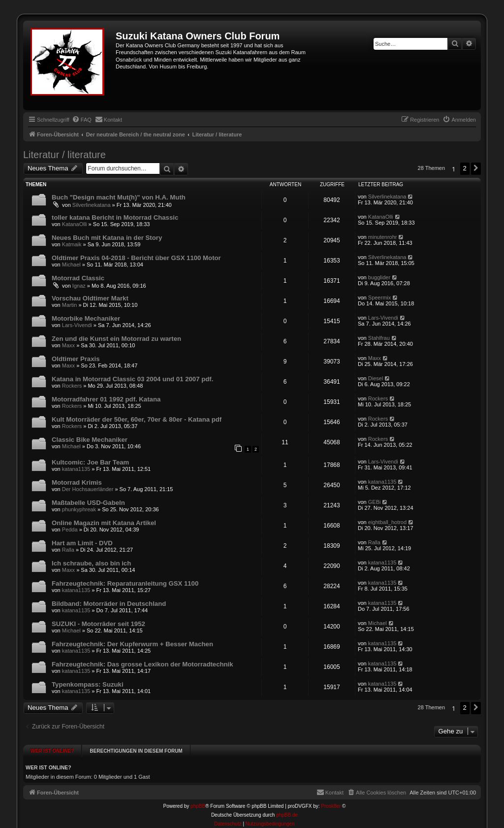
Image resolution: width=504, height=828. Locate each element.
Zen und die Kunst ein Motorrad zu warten (116, 339)
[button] (476, 168)
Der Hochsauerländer (88, 489)
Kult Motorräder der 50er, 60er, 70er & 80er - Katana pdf (137, 419)
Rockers (72, 386)
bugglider (379, 277)
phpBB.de (287, 811)
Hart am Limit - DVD (82, 543)
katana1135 (76, 469)
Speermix (379, 298)
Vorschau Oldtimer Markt (90, 298)
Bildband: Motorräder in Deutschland (109, 604)
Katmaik (72, 244)
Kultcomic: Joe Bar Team (90, 462)
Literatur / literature (64, 155)
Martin (70, 305)
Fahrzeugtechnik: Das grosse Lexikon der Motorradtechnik (142, 664)
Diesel (376, 378)
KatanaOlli (75, 224)
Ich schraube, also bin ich (91, 563)
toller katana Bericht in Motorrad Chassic (115, 217)
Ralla (68, 550)
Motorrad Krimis (77, 482)
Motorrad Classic (78, 278)
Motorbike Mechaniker (86, 318)
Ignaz (79, 286)
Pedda (70, 530)
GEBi (375, 502)
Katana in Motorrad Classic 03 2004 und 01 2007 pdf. (132, 379)
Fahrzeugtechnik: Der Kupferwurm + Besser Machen (132, 644)
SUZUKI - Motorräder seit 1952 (98, 624)
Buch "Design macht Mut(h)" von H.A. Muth (119, 197)
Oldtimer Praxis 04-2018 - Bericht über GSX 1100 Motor (136, 258)
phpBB (198, 803)
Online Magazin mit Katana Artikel (104, 523)
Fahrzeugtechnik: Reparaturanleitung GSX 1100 (125, 583)
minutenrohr (383, 237)
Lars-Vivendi (77, 325)
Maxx (68, 345)
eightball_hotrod (387, 522)
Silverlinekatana (92, 205)
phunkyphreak (79, 509)
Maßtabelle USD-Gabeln (88, 503)
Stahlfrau (379, 338)
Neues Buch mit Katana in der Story (107, 238)
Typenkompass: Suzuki (88, 684)
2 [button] (465, 168)
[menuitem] (82, 120)
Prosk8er (331, 803)
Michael (71, 265)
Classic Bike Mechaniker (90, 440)
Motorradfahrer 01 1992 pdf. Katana (106, 399)
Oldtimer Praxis (76, 359)
